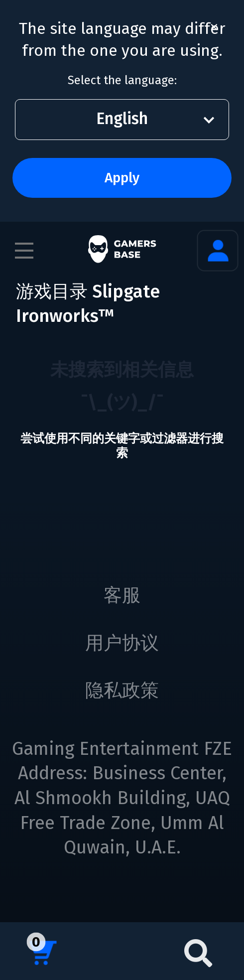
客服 (122, 595)
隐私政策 (122, 691)
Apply (122, 178)
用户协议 (122, 643)
